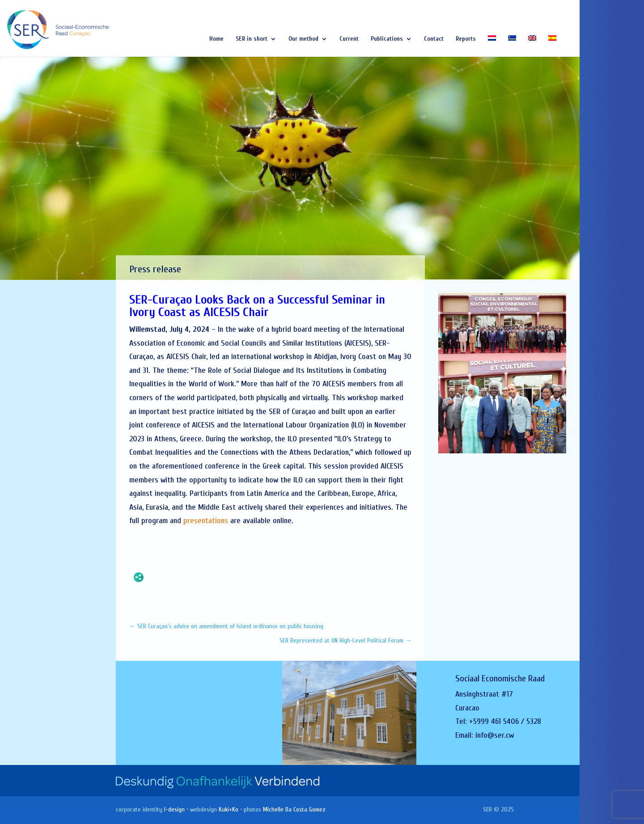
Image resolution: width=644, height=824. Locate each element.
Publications (387, 39)
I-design (174, 809)
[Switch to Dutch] (492, 46)
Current (349, 39)
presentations (206, 521)
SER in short (252, 39)
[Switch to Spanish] (552, 46)
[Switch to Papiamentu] (512, 46)
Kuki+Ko (229, 809)
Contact (434, 39)
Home (216, 39)
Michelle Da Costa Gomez (294, 809)
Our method (303, 39)
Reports (466, 39)
